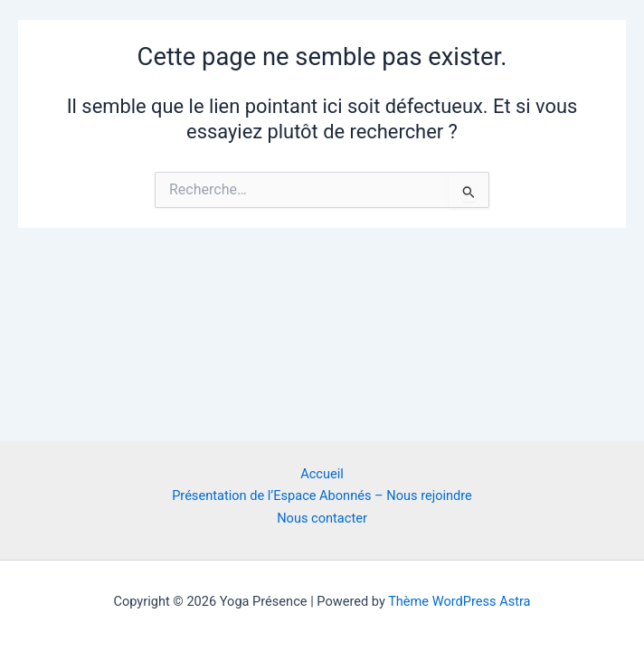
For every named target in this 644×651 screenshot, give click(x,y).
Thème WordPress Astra (459, 601)
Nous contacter (322, 518)
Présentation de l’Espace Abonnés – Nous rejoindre (322, 495)
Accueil (322, 474)
